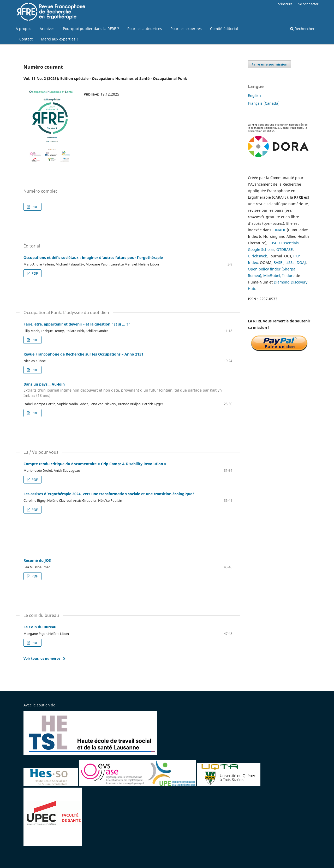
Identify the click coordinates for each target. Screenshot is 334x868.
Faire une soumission (270, 64)
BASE (278, 262)
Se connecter (308, 4)
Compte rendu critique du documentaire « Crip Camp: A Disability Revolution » (95, 464)
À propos (23, 29)
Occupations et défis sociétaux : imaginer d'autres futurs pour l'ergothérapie (93, 258)
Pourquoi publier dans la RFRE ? (91, 29)
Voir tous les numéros (42, 658)
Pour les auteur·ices (145, 29)
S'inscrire (285, 4)
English (254, 95)
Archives (47, 29)
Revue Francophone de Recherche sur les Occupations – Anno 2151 (83, 354)
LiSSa (290, 262)
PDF (34, 207)
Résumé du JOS (37, 560)
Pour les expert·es (186, 29)
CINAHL (279, 230)
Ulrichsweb (258, 256)
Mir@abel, (272, 276)
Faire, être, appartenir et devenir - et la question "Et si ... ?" (77, 324)
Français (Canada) (264, 103)
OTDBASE (285, 249)
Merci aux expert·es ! (59, 39)
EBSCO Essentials (284, 243)
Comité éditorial (224, 29)
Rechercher (302, 29)
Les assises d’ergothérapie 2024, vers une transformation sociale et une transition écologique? (109, 494)
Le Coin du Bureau (40, 627)
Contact (26, 39)
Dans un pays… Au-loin (128, 390)
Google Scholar (261, 249)
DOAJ (301, 262)
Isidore (288, 276)
